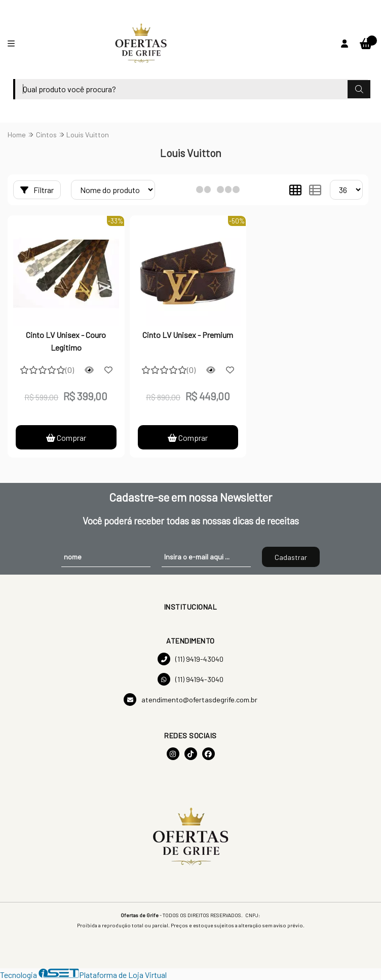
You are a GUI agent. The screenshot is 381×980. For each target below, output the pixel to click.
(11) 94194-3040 (190, 679)
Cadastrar (291, 557)
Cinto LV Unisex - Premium (188, 335)
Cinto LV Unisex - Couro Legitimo (66, 341)
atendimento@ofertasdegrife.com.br (190, 700)
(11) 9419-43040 (190, 659)
